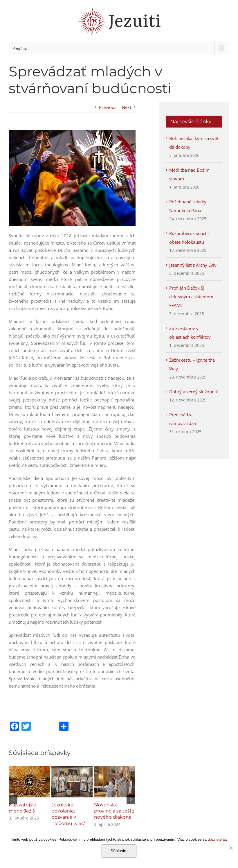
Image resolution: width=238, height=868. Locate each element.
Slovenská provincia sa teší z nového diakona (114, 811)
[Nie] (231, 848)
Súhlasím (119, 851)
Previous (108, 107)
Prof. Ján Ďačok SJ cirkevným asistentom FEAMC (191, 297)
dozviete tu (217, 839)
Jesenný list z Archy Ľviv (193, 265)
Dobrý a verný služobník (194, 392)
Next (127, 107)
